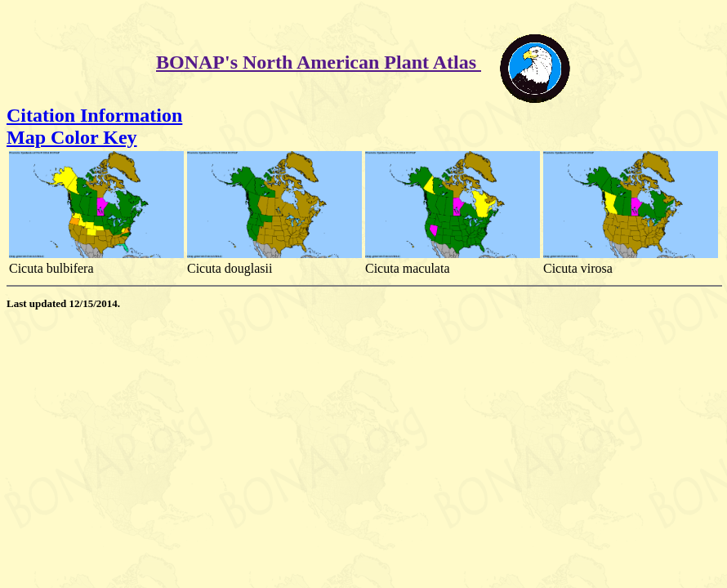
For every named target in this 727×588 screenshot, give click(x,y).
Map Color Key (72, 137)
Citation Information (94, 115)
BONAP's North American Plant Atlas (319, 62)
